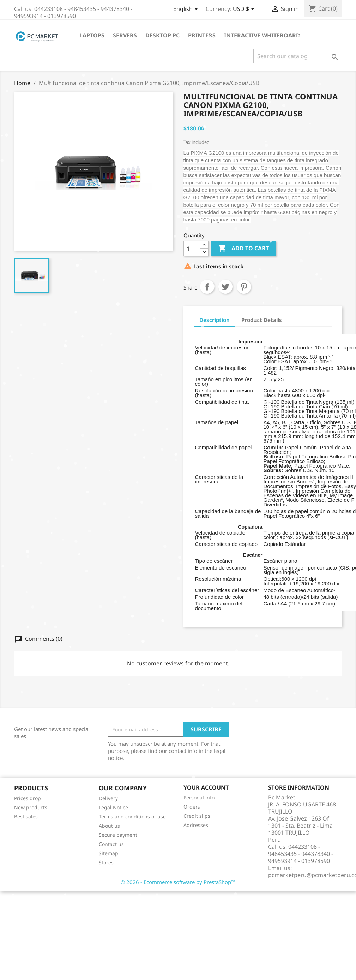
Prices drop (28, 798)
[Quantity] (192, 249)
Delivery (108, 798)
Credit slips (197, 816)
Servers (125, 35)
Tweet (225, 287)
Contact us (111, 844)
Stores (106, 862)
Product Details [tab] (262, 320)
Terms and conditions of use (132, 817)
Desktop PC (162, 35)
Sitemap (108, 853)
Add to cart (243, 249)
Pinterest (244, 287)
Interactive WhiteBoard (262, 35)
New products (31, 807)
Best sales (26, 817)
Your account (206, 787)
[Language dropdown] (187, 10)
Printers (202, 35)
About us (109, 826)
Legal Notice (113, 807)
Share (207, 287)
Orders (192, 807)
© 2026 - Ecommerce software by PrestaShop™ (178, 882)
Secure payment (118, 835)
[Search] (298, 56)
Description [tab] (215, 320)
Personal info (199, 798)
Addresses (196, 825)
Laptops (92, 35)
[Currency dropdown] (245, 10)
